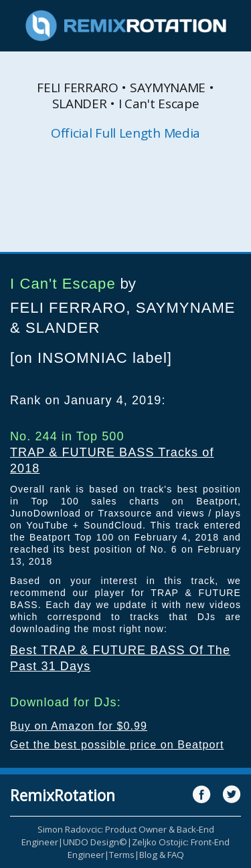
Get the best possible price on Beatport (117, 745)
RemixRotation (63, 795)
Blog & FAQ (162, 855)
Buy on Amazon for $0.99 (79, 726)
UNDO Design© (95, 842)
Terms (122, 855)
